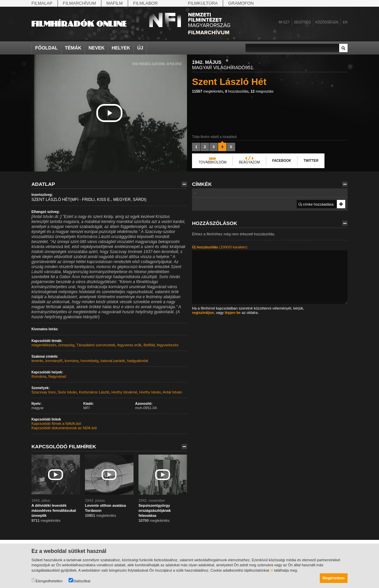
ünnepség (66, 345)
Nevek (96, 48)
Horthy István (150, 392)
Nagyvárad (57, 376)
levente (37, 361)
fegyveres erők (129, 345)
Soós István (67, 392)
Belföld (149, 345)
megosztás (262, 91)
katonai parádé (113, 361)
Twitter (311, 161)
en (345, 22)
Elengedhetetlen (47, 580)
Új (140, 48)
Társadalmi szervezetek (96, 345)
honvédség (90, 361)
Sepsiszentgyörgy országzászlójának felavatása (155, 510)
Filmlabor (146, 3)
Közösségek (327, 22)
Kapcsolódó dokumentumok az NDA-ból (64, 428)
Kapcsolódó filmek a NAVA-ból (56, 424)
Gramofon (241, 3)
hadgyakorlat (137, 361)
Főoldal (46, 48)
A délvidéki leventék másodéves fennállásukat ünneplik (54, 510)
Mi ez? (284, 22)
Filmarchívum (79, 3)
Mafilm (115, 3)
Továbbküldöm (213, 162)
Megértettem (334, 578)
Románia (39, 376)
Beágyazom (249, 162)
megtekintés (208, 91)
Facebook (282, 161)
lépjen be (233, 313)
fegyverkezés (168, 345)
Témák (73, 48)
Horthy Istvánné (124, 392)
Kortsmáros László (94, 392)
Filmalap (42, 3)
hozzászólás (237, 91)
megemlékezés (44, 345)
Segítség (303, 22)
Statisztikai (80, 580)
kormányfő (54, 361)
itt (272, 570)
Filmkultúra (203, 3)
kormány (71, 361)
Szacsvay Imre (43, 392)
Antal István (172, 392)
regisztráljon (203, 313)
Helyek (121, 48)
